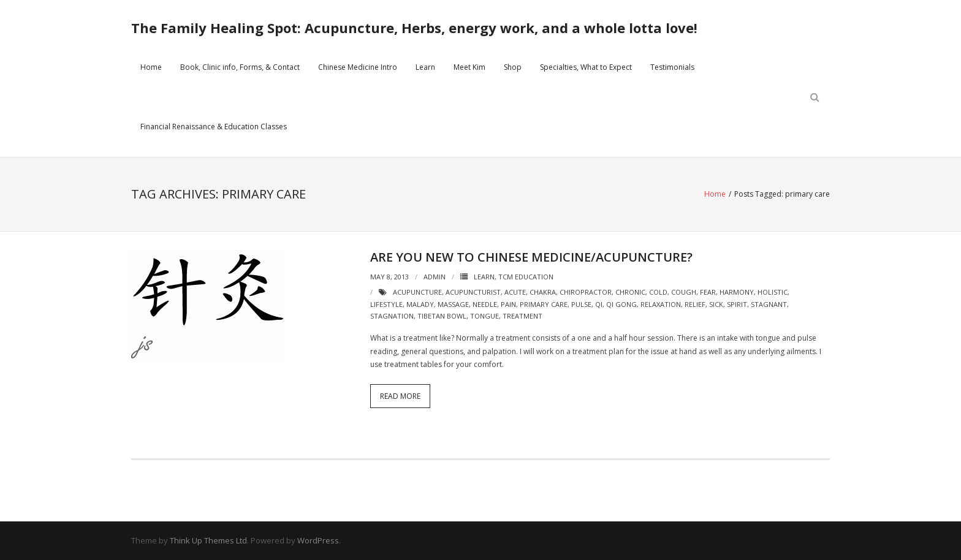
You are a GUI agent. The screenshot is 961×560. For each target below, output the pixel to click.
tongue (484, 316)
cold (658, 292)
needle (485, 304)
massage (453, 304)
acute (515, 292)
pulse (581, 304)
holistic (773, 292)
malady (420, 304)
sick (716, 304)
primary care (544, 304)
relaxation (661, 304)
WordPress (318, 540)
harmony (737, 292)
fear (708, 292)
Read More (400, 396)
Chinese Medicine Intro (358, 67)
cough (684, 292)
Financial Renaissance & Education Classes (214, 127)
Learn (425, 67)
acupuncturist (473, 292)
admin (435, 277)
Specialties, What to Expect (586, 67)
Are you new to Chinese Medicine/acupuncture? (531, 257)
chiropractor (586, 292)
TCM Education (526, 277)
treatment (522, 316)
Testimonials (672, 67)
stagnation (392, 316)
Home (151, 67)
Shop (513, 67)
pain (508, 304)
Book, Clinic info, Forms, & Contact (240, 67)
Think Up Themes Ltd (208, 540)
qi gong (621, 304)
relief (695, 304)
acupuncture (417, 292)
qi (599, 304)
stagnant (769, 304)
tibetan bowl (442, 316)
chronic (630, 292)
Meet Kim (469, 67)
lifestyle (386, 304)
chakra (543, 292)
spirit (737, 304)
